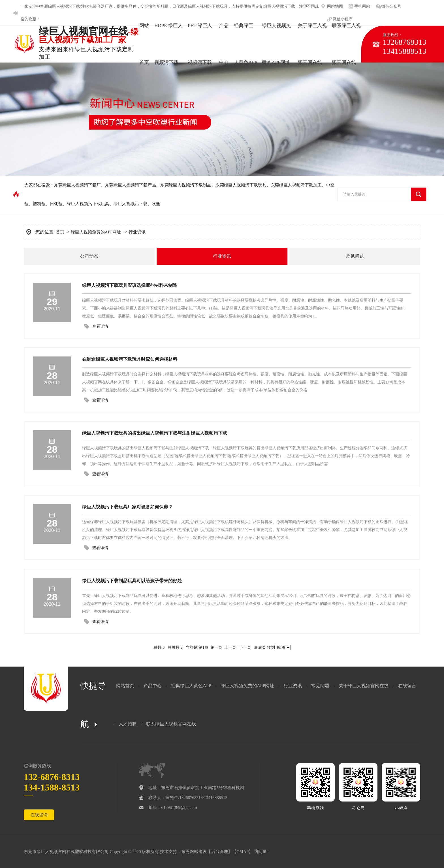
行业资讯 (137, 232)
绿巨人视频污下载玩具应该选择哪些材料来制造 (130, 285)
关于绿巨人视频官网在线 (312, 44)
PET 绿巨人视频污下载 (200, 44)
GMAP (243, 852)
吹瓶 (32, 19)
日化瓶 (178, 6)
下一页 (245, 647)
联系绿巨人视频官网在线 (346, 44)
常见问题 (355, 256)
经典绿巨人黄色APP (246, 44)
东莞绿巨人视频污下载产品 (131, 185)
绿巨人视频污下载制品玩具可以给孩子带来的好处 (132, 581)
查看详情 (100, 326)
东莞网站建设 (194, 852)
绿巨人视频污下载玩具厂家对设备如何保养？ (127, 507)
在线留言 (407, 686)
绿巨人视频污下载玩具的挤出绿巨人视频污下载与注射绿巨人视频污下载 (155, 433)
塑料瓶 (162, 6)
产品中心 (224, 44)
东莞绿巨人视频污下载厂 (77, 185)
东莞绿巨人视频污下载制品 (186, 185)
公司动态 (89, 256)
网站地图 (335, 6)
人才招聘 (128, 724)
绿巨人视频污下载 (279, 6)
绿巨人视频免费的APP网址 (276, 44)
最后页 (260, 647)
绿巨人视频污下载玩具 (208, 6)
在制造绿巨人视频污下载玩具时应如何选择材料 (130, 359)
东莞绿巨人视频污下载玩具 (241, 185)
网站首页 (144, 44)
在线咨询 (39, 815)
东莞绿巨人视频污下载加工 (296, 185)
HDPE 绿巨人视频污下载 (168, 44)
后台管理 (219, 852)
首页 (60, 232)
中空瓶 (42, 6)
